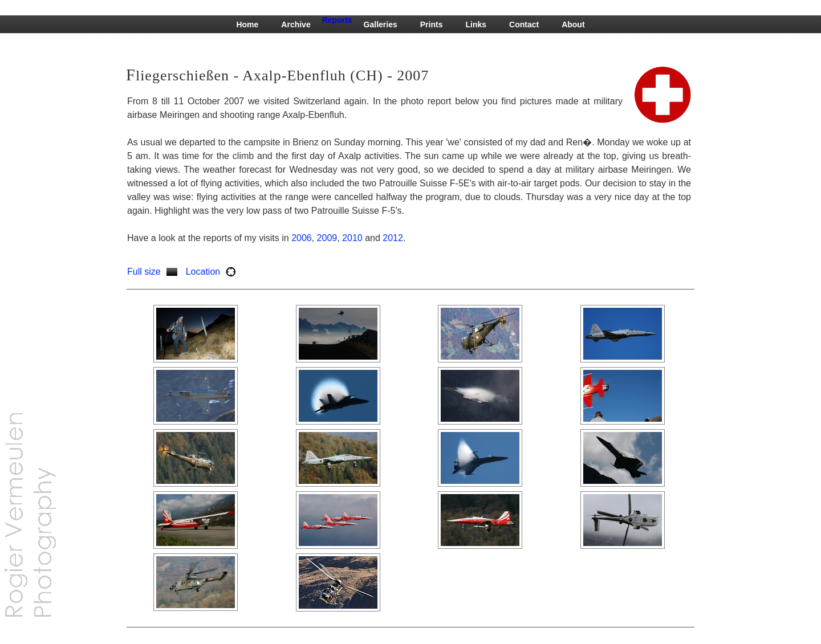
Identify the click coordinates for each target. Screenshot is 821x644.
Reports (337, 20)
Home (247, 25)
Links (476, 25)
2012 (393, 238)
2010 (352, 238)
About (573, 25)
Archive (296, 25)
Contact (524, 25)
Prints (432, 25)
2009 (327, 238)
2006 (302, 238)
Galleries (381, 25)
